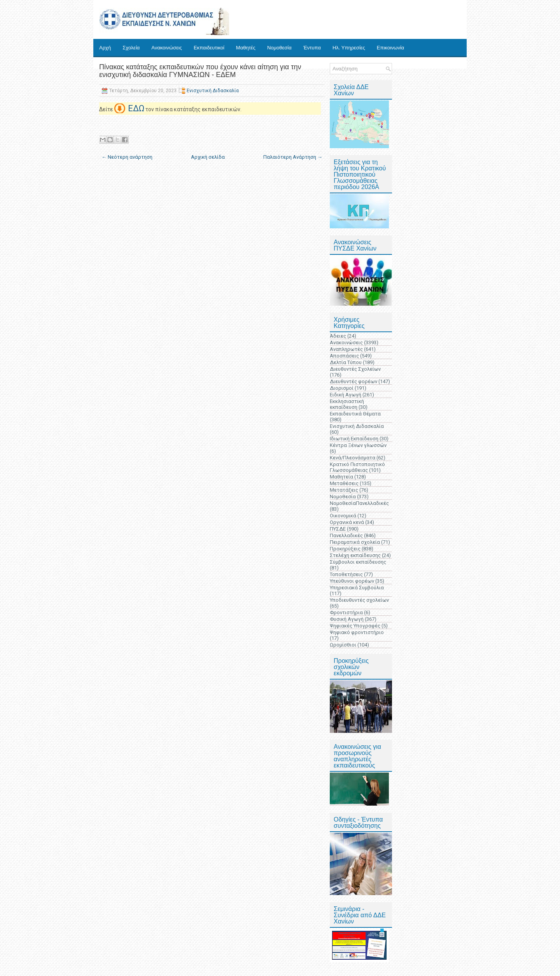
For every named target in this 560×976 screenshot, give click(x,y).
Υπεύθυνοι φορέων (352, 581)
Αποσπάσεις (344, 356)
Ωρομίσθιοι (343, 645)
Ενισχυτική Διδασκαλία (213, 91)
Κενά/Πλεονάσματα (353, 458)
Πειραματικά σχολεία (355, 542)
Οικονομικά (343, 516)
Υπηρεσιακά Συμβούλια (357, 588)
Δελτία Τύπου (346, 362)
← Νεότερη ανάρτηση (127, 157)
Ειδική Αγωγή (346, 395)
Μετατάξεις (344, 490)
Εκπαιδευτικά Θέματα (355, 414)
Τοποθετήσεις (346, 574)
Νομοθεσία (279, 48)
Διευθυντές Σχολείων (355, 369)
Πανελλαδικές (346, 535)
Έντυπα (312, 48)
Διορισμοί (342, 388)
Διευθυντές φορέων (353, 381)
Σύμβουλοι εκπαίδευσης (358, 562)
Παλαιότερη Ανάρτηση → (293, 157)
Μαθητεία (341, 477)
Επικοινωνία (391, 48)
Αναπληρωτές (346, 349)
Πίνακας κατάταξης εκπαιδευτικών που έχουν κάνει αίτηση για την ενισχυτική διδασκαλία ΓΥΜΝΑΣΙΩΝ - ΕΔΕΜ (200, 71)
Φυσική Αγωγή (347, 619)
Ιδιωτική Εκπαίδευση (354, 439)
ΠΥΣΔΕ (338, 529)
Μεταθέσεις (344, 483)
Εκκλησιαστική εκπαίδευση (347, 404)
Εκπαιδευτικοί (209, 48)
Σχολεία (131, 48)
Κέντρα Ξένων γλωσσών (358, 445)
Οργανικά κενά (347, 522)
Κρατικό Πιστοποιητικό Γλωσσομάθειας (357, 467)
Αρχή (105, 48)
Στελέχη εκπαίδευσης (355, 555)
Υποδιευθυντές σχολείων (359, 600)
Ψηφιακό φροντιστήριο (357, 632)
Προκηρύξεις (345, 549)
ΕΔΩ (136, 108)
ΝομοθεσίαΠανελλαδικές (359, 503)
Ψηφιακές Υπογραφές (355, 626)
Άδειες (338, 336)
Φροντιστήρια (346, 612)
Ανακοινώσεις (167, 48)
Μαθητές (246, 48)
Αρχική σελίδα (208, 157)
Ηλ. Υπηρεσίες (349, 48)
